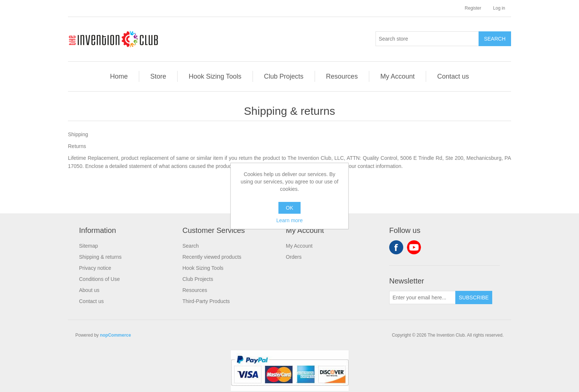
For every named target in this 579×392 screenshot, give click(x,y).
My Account (398, 76)
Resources (342, 76)
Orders (294, 257)
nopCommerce (116, 335)
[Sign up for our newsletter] (422, 298)
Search (191, 246)
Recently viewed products (212, 257)
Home (119, 76)
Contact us (453, 76)
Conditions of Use (100, 279)
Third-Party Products (206, 301)
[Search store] (427, 39)
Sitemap (88, 246)
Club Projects (284, 76)
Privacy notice (95, 268)
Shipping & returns (100, 257)
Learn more (289, 220)
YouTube (414, 247)
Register (473, 8)
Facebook (396, 247)
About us (89, 290)
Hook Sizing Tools (215, 76)
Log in (499, 8)
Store (158, 76)
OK (289, 208)
